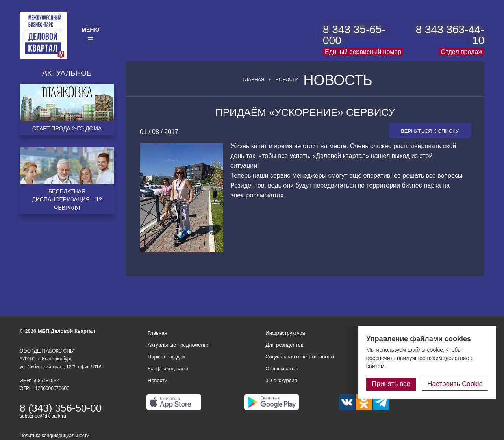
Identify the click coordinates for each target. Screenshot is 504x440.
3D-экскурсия (281, 380)
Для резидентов (284, 345)
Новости (287, 80)
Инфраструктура (285, 333)
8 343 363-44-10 (450, 35)
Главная (253, 80)
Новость (338, 80)
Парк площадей (166, 357)
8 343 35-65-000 (354, 35)
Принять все (391, 384)
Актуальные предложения (179, 345)
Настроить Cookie (455, 384)
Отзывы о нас (282, 369)
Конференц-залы (168, 369)
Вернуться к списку (430, 131)
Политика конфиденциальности (55, 436)
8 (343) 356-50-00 (61, 408)
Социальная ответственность (300, 357)
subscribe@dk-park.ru (43, 416)
